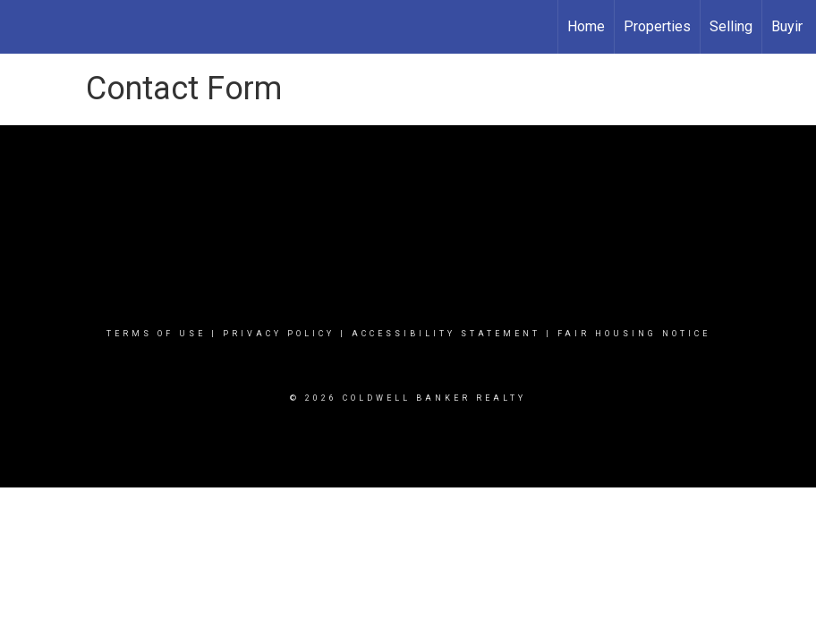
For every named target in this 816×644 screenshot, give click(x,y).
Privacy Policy (279, 334)
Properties (657, 26)
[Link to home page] (23, 27)
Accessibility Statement (446, 334)
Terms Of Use (156, 334)
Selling (731, 26)
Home (586, 26)
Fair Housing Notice (634, 334)
